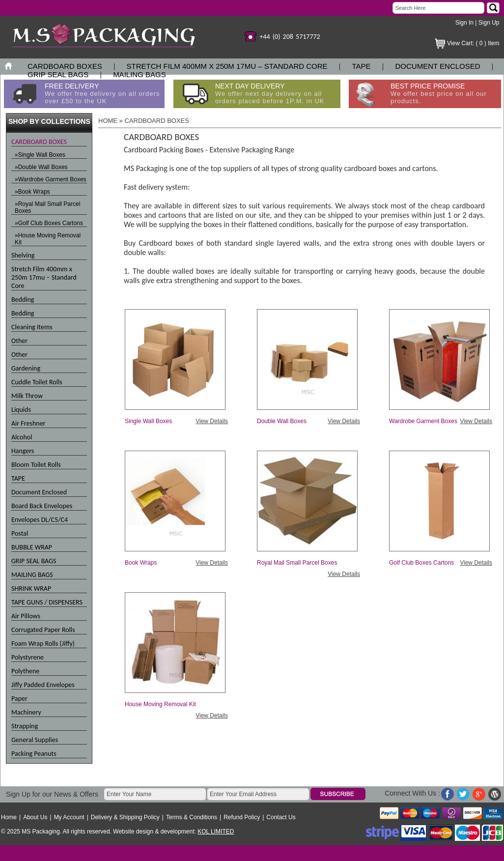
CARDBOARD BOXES (65, 66)
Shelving (23, 255)
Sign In (464, 23)
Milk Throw (27, 396)
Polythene (25, 671)
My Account (69, 817)
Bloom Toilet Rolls (36, 465)
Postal (20, 533)
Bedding (23, 300)
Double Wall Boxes (282, 421)
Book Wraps (141, 563)
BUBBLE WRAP (32, 547)
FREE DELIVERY (102, 93)
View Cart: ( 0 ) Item (473, 43)
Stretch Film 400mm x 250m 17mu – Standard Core (227, 66)
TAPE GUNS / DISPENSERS (47, 602)
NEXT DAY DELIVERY (270, 93)
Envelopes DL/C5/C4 (40, 520)
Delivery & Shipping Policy (125, 817)
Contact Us (281, 817)
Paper (19, 699)
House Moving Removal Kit (160, 704)
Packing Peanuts (34, 754)
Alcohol (22, 437)
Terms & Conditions (192, 817)
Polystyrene (28, 657)
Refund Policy (242, 817)
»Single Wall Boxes (40, 155)
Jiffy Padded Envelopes (43, 685)
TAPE (362, 66)
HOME (108, 121)
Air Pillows (26, 616)
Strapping (25, 726)
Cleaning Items (32, 327)
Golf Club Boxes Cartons (421, 563)
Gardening (26, 368)
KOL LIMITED (216, 832)
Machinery (26, 712)
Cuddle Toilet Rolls (37, 382)
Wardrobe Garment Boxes (423, 421)
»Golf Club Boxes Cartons (49, 223)
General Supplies (35, 740)
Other (19, 341)
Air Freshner (28, 423)
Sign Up (489, 23)
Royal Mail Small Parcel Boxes (297, 563)
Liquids (21, 410)
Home (9, 817)
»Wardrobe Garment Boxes (51, 179)
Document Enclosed (437, 66)
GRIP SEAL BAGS (58, 74)
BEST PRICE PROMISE (439, 93)
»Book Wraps (32, 192)
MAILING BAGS (140, 74)
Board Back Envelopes (42, 506)
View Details (212, 421)
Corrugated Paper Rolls (43, 630)
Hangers (23, 451)
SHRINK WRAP (31, 588)
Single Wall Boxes (148, 421)
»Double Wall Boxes (41, 167)
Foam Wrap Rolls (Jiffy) (43, 644)
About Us (35, 817)
